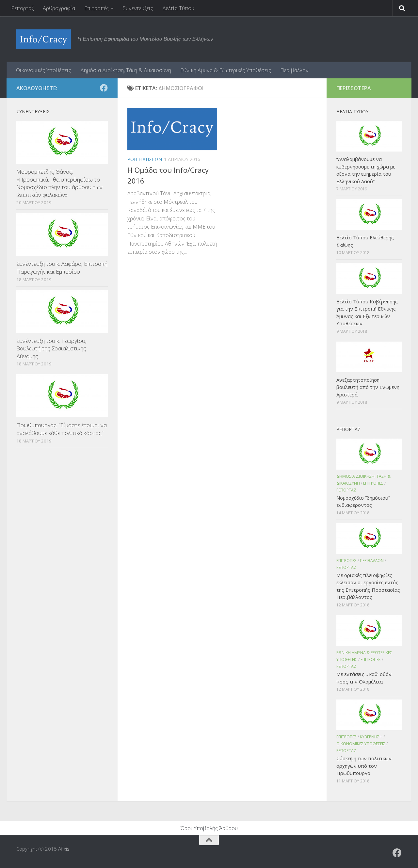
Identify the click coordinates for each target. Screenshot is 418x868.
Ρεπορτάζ (22, 8)
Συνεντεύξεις (138, 8)
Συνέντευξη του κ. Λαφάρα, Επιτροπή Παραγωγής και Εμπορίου (62, 268)
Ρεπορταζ (346, 490)
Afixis (64, 849)
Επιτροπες (373, 483)
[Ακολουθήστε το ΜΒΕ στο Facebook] (104, 88)
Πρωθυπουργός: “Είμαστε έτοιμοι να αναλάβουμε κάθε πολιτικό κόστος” (62, 429)
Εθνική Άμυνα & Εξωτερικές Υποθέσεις (226, 70)
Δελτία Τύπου (178, 8)
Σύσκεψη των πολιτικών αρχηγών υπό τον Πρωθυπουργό (364, 766)
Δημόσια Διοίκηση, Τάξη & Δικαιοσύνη (126, 70)
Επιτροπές (96, 8)
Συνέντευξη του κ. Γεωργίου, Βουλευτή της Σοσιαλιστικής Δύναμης (51, 348)
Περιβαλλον (372, 561)
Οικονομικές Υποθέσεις (44, 70)
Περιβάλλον (294, 70)
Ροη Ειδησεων (145, 159)
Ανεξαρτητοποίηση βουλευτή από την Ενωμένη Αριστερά (368, 387)
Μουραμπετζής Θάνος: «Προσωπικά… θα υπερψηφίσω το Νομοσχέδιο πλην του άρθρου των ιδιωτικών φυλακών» (59, 183)
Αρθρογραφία (59, 8)
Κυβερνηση (371, 737)
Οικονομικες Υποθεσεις (361, 744)
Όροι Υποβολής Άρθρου (209, 828)
